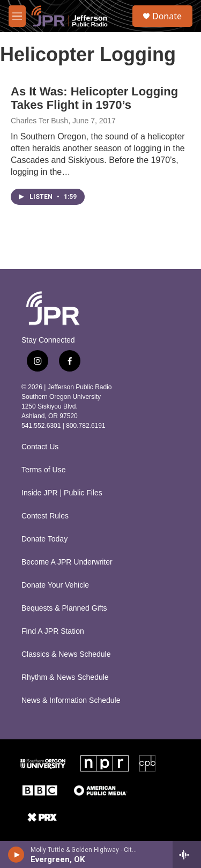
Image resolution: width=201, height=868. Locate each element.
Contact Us (40, 447)
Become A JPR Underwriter (67, 562)
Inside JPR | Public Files (62, 493)
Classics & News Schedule (66, 654)
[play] (16, 855)
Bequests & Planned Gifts (64, 608)
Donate (167, 16)
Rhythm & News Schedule (65, 677)
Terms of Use (43, 470)
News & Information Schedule (71, 700)
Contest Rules (45, 516)
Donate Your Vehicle (55, 585)
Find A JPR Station (53, 631)
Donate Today (44, 539)
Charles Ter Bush (39, 121)
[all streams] (187, 855)
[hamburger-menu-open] (17, 16)
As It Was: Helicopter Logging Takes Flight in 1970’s (94, 98)
